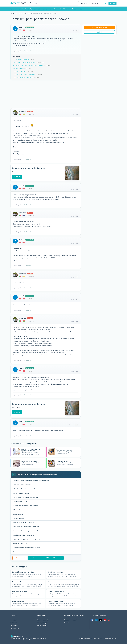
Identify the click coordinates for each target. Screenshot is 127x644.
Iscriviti (99, 32)
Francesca (23, 111)
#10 (77, 425)
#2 (77, 115)
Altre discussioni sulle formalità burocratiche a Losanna (46, 558)
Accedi (104, 3)
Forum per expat (43, 620)
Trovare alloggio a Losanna (21, 59)
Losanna (13, 9)
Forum (74, 9)
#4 (77, 216)
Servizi (21, 9)
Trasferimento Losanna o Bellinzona (24, 74)
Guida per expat (42, 623)
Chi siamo (14, 626)
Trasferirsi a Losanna (19, 71)
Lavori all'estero (42, 626)
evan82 (22, 27)
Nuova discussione (99, 28)
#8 (77, 322)
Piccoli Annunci (65, 9)
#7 (77, 299)
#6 (77, 277)
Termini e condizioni (110, 639)
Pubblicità (14, 623)
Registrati (112, 3)
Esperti (66, 623)
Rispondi (27, 51)
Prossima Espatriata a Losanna (22, 77)
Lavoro (45, 9)
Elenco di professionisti (33, 9)
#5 (77, 243)
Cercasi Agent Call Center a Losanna (24, 62)
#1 (77, 31)
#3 (77, 189)
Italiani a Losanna (18, 68)
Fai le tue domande (20, 558)
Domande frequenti (70, 620)
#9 (77, 372)
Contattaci (14, 620)
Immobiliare (53, 9)
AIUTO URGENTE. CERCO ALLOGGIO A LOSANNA (28, 65)
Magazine (86, 3)
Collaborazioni (15, 629)
